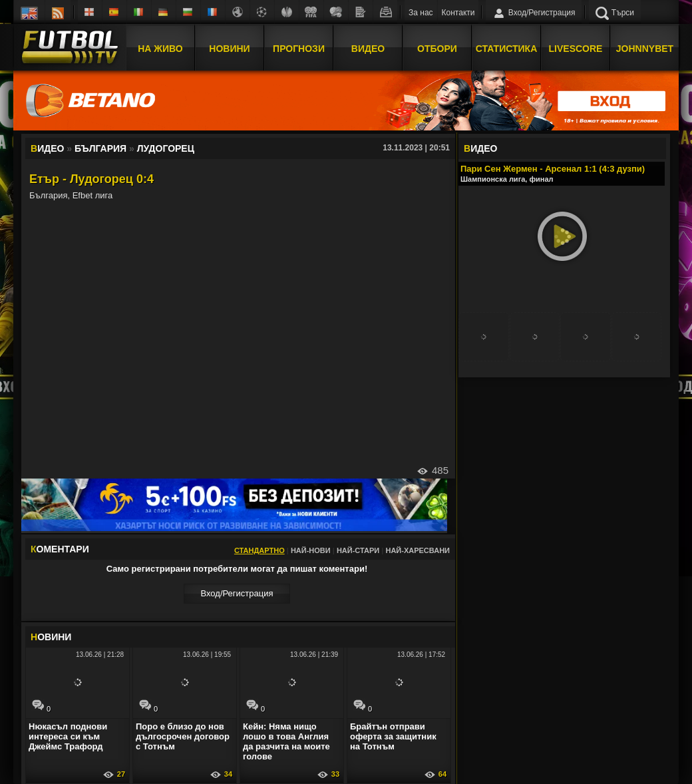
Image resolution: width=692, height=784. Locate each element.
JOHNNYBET (645, 49)
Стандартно (259, 550)
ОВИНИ (51, 637)
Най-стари (358, 550)
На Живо (160, 49)
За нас (421, 13)
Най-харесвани (418, 550)
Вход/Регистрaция (237, 593)
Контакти (458, 13)
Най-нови (311, 550)
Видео (368, 49)
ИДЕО (480, 148)
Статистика (507, 49)
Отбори (437, 49)
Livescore (576, 49)
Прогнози (299, 49)
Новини (229, 49)
